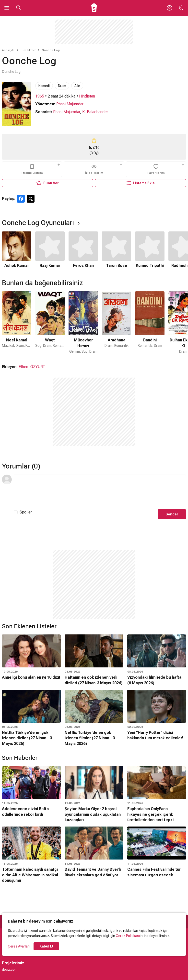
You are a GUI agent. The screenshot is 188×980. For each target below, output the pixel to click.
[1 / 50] (17, 323)
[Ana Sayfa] (94, 8)
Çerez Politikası (128, 936)
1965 (40, 96)
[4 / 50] (117, 323)
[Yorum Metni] (100, 491)
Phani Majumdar (70, 104)
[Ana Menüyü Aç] (7, 8)
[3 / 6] (83, 250)
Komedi (44, 86)
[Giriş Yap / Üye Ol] (169, 8)
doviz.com (10, 969)
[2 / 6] (50, 250)
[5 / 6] (150, 250)
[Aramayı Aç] (19, 8)
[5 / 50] (150, 323)
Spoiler (26, 512)
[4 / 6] (117, 250)
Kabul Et (46, 946)
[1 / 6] (17, 250)
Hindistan (87, 96)
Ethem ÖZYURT (32, 367)
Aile (77, 86)
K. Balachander (95, 112)
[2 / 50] (50, 323)
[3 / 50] (83, 323)
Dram (62, 86)
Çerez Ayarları (19, 946)
